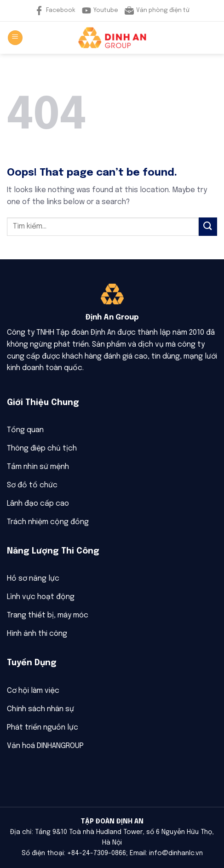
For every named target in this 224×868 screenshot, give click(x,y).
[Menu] (15, 38)
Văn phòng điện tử (157, 11)
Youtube (100, 11)
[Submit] (208, 226)
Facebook (55, 11)
